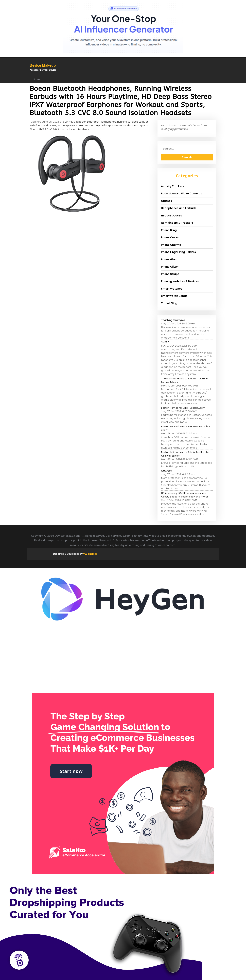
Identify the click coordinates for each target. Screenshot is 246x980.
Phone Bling (169, 230)
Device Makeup (43, 65)
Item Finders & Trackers (177, 223)
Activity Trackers (172, 186)
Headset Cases (171, 216)
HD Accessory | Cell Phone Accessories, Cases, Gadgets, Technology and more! (184, 495)
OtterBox (166, 471)
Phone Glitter (170, 267)
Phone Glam (169, 259)
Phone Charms (171, 245)
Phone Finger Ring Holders (178, 252)
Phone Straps (170, 274)
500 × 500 (69, 122)
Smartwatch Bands (174, 296)
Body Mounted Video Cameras (182, 193)
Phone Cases (170, 237)
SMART (165, 342)
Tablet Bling (169, 303)
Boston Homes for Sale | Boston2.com (183, 408)
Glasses (166, 201)
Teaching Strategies (173, 320)
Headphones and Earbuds (179, 208)
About (38, 79)
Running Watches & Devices (180, 281)
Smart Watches (172, 289)
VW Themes (90, 554)
